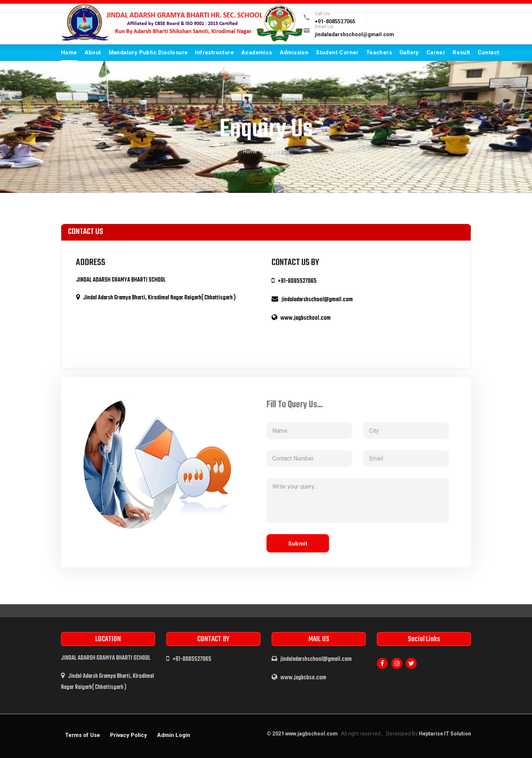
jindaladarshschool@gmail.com (354, 34)
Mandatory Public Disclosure (148, 52)
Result (461, 52)
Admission (294, 52)
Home (69, 52)
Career (436, 52)
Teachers (379, 52)
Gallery (409, 52)
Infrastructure (214, 52)
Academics (257, 52)
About (93, 52)
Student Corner (337, 52)
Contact (489, 52)
